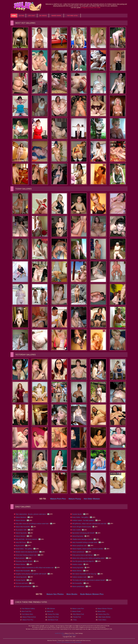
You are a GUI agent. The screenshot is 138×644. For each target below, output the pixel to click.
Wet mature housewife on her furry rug (84, 574)
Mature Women (20, 520)
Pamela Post (77, 617)
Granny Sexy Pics (104, 614)
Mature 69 (50, 611)
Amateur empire (77, 564)
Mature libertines (21, 517)
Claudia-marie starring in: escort (82, 539)
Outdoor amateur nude (79, 577)
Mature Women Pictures (105, 609)
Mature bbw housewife (23, 527)
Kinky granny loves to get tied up (82, 555)
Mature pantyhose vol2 (79, 546)
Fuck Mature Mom (27, 614)
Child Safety (78, 642)
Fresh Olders (102, 620)
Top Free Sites (72, 16)
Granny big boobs (78, 568)
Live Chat (31, 16)
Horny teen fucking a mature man (26, 555)
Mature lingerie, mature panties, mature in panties (88, 549)
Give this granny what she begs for (83, 561)
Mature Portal (76, 611)
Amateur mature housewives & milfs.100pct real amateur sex (35, 568)
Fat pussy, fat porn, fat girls (24, 561)
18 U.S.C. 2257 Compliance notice (65, 642)
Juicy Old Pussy (21, 542)
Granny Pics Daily (53, 614)
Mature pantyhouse (78, 552)
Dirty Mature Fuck (78, 614)
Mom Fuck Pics (26, 611)
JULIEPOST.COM (59, 633)
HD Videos (43, 16)
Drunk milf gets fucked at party (82, 527)
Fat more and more (22, 583)
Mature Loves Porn (78, 609)
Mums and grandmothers (23, 586)
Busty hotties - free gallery (24, 549)
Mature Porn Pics (28, 620)
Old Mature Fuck (53, 620)
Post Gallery (73, 635)
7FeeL (75, 620)
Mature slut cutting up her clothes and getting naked (88, 558)
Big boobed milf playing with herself (83, 533)
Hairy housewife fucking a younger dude (85, 542)
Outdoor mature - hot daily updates (83, 520)
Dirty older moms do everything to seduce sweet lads (32, 524)
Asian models (76, 530)
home (14, 16)
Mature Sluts (101, 611)
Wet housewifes (77, 583)
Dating (21, 16)
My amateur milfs (21, 530)
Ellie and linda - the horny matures (26, 539)
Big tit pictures (20, 558)
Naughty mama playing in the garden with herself (31, 574)
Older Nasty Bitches (104, 617)
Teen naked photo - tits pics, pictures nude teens (31, 514)
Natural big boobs (21, 533)
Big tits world (20, 546)
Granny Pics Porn (53, 617)
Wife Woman (51, 609)
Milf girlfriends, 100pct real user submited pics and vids (89, 524)
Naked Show (56, 16)
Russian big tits (20, 580)
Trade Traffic (65, 635)
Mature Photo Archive (29, 617)
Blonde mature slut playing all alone (27, 552)
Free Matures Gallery (28, 609)
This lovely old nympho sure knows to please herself (88, 580)
